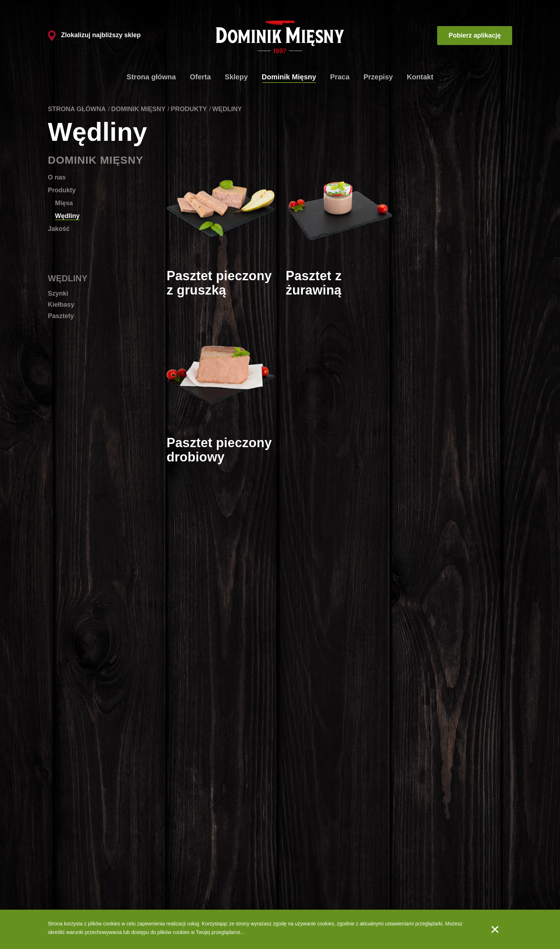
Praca (340, 77)
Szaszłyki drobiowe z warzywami (84, 904)
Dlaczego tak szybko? (210, 881)
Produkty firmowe (205, 859)
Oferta (200, 77)
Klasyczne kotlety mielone (77, 859)
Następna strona (472, 668)
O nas (57, 177)
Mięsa (64, 203)
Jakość (59, 229)
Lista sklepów (201, 870)
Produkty (189, 109)
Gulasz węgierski (67, 881)
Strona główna (151, 77)
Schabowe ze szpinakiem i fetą (82, 870)
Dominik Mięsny (289, 77)
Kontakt (420, 77)
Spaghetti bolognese (71, 893)
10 (401, 668)
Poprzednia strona (210, 668)
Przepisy (378, 77)
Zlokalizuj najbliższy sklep (94, 35)
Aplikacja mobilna (367, 870)
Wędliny (67, 216)
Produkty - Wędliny (306, 881)
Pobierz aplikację (475, 35)
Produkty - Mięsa (304, 870)
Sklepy (236, 77)
